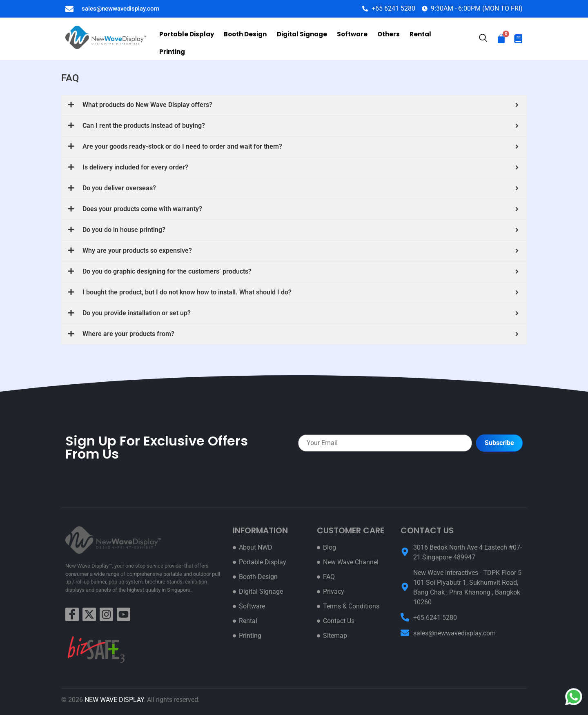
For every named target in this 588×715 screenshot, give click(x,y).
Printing (449, 38)
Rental (416, 38)
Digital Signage (300, 38)
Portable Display (187, 38)
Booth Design (245, 38)
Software (350, 38)
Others (385, 38)
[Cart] (501, 39)
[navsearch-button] (483, 39)
